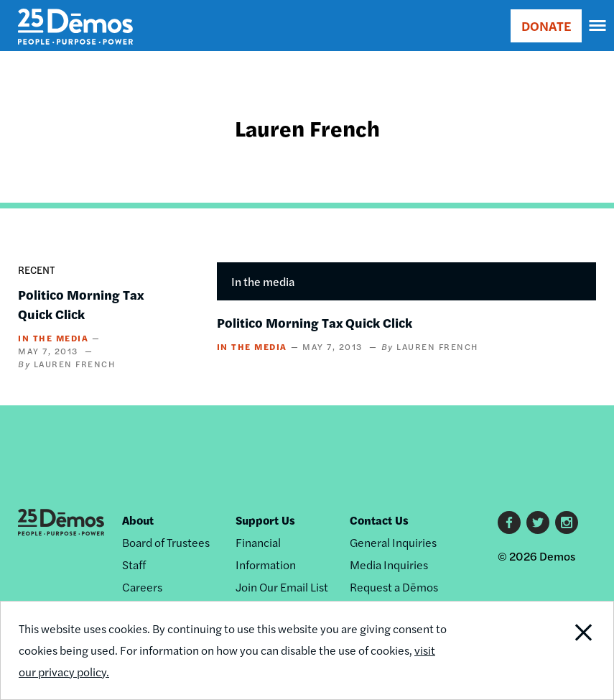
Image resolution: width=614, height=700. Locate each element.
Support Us (265, 520)
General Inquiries (393, 542)
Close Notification (555, 650)
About (138, 520)
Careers (142, 587)
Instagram (567, 522)
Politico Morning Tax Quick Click (315, 322)
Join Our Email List (282, 587)
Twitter (538, 522)
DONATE (546, 26)
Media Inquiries (389, 565)
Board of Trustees (166, 542)
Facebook (509, 522)
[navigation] (598, 26)
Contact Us (379, 520)
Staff (134, 565)
